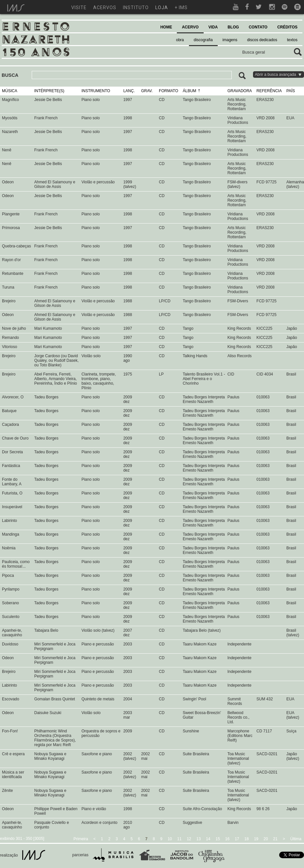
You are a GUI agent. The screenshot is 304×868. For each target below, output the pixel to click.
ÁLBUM (189, 91)
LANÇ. (129, 91)
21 (275, 839)
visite (79, 8)
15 (218, 839)
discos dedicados (262, 40)
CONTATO (258, 27)
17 (237, 839)
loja (162, 8)
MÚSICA (10, 91)
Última (296, 839)
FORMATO (169, 91)
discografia (203, 40)
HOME (166, 27)
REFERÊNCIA (269, 91)
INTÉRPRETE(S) (49, 91)
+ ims (181, 8)
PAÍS (291, 91)
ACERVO (190, 27)
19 (256, 839)
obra (180, 40)
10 (170, 839)
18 (247, 839)
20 (266, 839)
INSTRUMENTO (96, 91)
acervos (105, 8)
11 (179, 839)
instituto (136, 8)
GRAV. (147, 91)
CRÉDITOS (287, 27)
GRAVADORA (240, 91)
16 (227, 839)
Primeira (81, 839)
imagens (230, 40)
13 (199, 839)
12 (189, 839)
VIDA (213, 27)
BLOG (233, 27)
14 (208, 839)
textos (292, 40)
